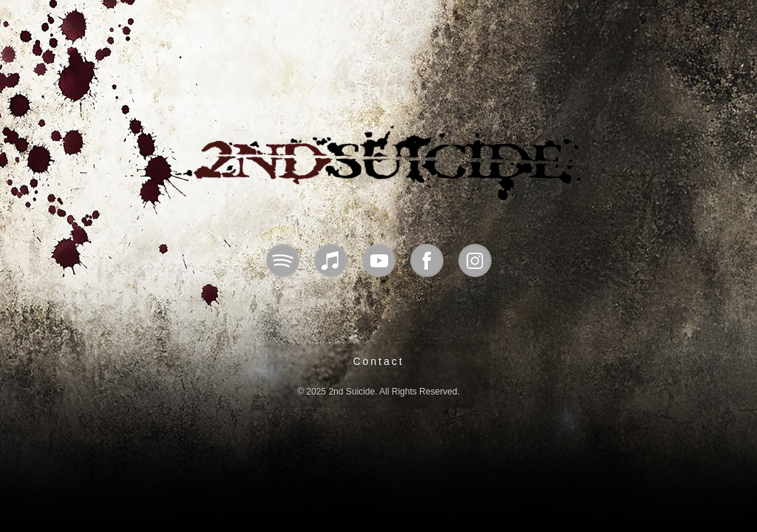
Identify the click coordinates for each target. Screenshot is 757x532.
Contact (378, 361)
